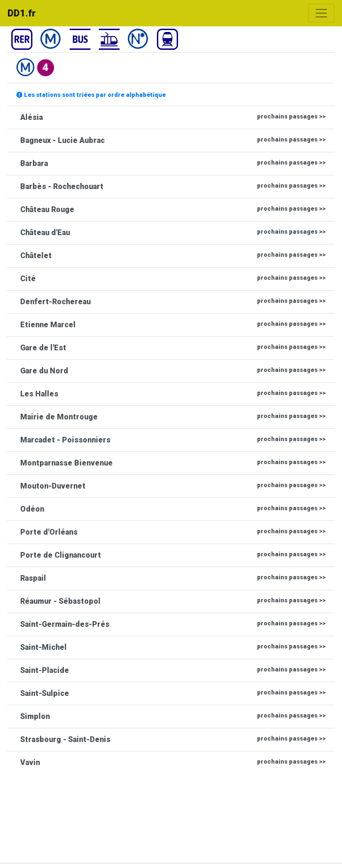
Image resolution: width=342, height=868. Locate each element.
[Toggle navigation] (321, 13)
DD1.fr (22, 13)
